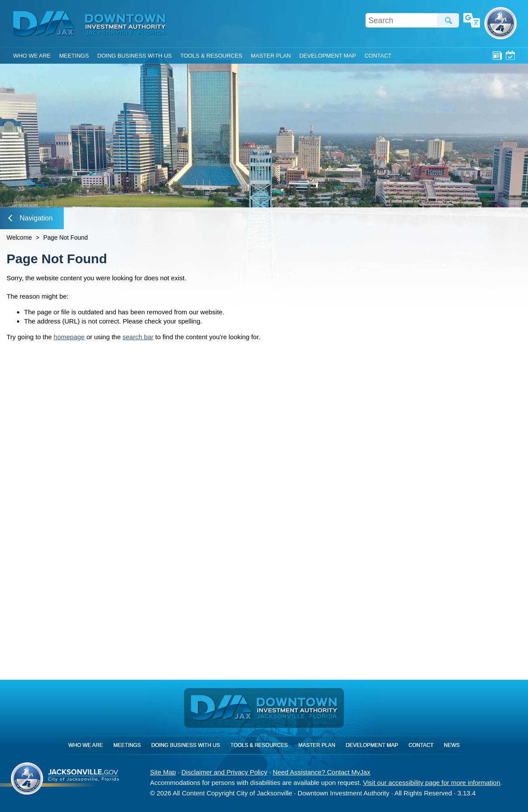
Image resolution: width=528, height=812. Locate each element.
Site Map (163, 772)
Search (448, 20)
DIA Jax (45, 24)
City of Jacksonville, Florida (500, 23)
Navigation (31, 218)
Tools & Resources (211, 56)
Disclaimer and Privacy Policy (224, 772)
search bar (138, 337)
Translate (472, 21)
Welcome (19, 237)
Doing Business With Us (135, 56)
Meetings (510, 55)
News (497, 55)
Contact (378, 56)
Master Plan (271, 56)
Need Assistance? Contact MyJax (321, 772)
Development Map (328, 56)
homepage (69, 337)
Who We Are (32, 56)
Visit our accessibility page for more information (431, 783)
